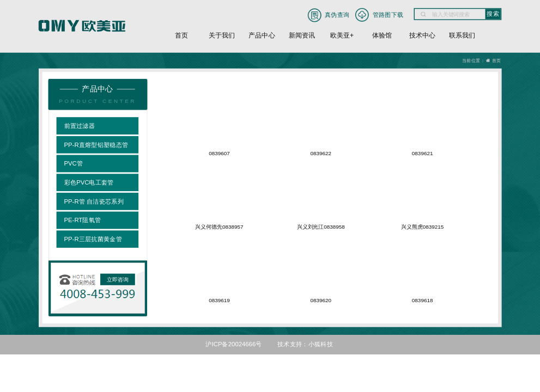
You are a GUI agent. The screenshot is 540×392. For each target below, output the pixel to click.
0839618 (423, 300)
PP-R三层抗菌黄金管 (93, 239)
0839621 (423, 153)
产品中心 (262, 35)
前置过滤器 (80, 126)
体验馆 (382, 35)
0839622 (321, 153)
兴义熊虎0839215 (422, 227)
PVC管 (74, 163)
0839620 (321, 300)
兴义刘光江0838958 (321, 227)
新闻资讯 (302, 35)
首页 (181, 35)
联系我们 (462, 35)
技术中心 (422, 35)
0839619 (219, 300)
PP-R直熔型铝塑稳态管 (96, 144)
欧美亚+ (342, 35)
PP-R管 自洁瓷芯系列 (94, 201)
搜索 (493, 14)
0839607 (219, 153)
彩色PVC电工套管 (89, 182)
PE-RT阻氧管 (83, 220)
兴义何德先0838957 (220, 227)
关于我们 (222, 35)
